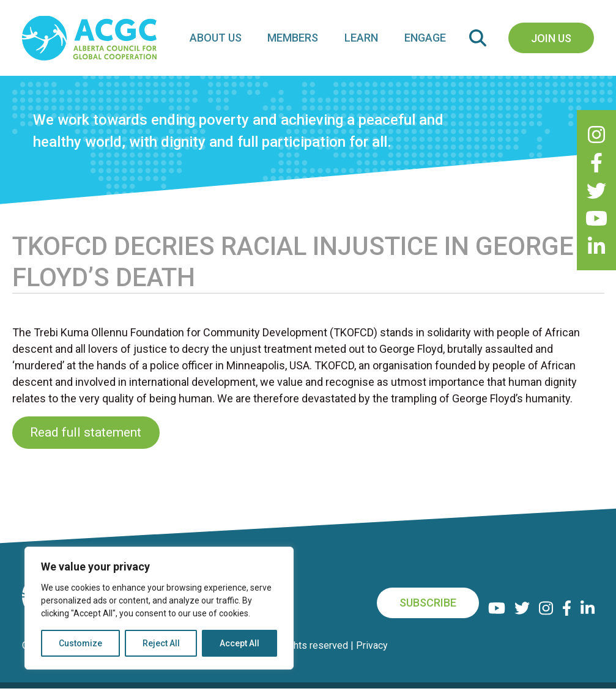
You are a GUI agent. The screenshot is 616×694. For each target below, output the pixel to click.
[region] (159, 608)
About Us (225, 41)
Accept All (239, 643)
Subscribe (429, 609)
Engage (426, 41)
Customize (80, 643)
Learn (366, 41)
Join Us (551, 41)
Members (300, 41)
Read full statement (86, 438)
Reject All (161, 643)
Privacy (372, 651)
